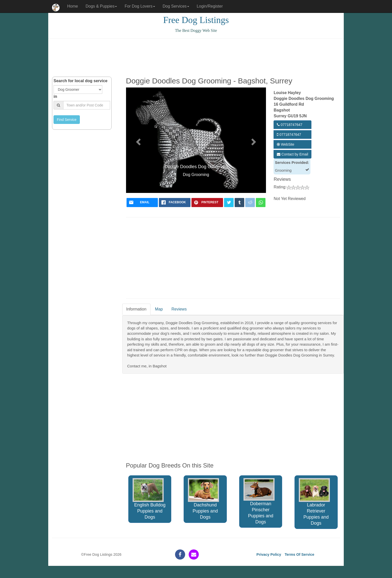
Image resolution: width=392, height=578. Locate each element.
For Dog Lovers (140, 6)
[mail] (142, 203)
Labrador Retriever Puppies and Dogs (314, 502)
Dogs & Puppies (101, 6)
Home (73, 6)
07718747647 (290, 125)
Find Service (67, 120)
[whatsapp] (261, 203)
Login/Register (210, 6)
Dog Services (176, 6)
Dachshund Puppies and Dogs (203, 499)
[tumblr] (239, 203)
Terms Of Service (299, 554)
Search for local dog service (80, 81)
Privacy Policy (269, 554)
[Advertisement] (196, 58)
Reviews (179, 309)
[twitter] (229, 203)
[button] (138, 140)
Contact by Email (292, 154)
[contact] (194, 554)
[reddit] (250, 203)
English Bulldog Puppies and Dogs (149, 499)
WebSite (286, 144)
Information (136, 309)
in (55, 96)
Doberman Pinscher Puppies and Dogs (259, 501)
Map (159, 309)
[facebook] (175, 203)
